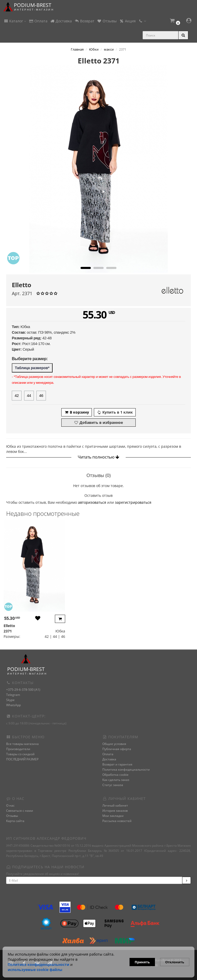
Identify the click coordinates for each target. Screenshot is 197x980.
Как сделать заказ (116, 780)
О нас (10, 805)
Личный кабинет (115, 805)
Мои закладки (113, 816)
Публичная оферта (117, 749)
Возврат (84, 21)
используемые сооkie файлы (35, 970)
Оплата (38, 21)
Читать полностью (98, 457)
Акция (127, 21)
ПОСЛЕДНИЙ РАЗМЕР (22, 759)
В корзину (77, 412)
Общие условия (114, 744)
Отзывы (107, 21)
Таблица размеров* (32, 368)
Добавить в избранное (98, 422)
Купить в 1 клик (115, 412)
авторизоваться (92, 502)
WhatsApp (13, 705)
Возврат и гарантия (117, 764)
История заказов (115, 811)
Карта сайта (15, 821)
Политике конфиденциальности (38, 964)
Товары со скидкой (20, 754)
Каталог (15, 21)
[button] (175, 21)
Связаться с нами (20, 811)
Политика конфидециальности (126, 769)
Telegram (13, 695)
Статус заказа (113, 785)
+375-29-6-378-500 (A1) (23, 690)
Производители (18, 749)
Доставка (61, 21)
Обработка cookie (115, 775)
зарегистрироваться (133, 502)
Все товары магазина (22, 744)
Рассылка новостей (117, 821)
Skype (10, 700)
